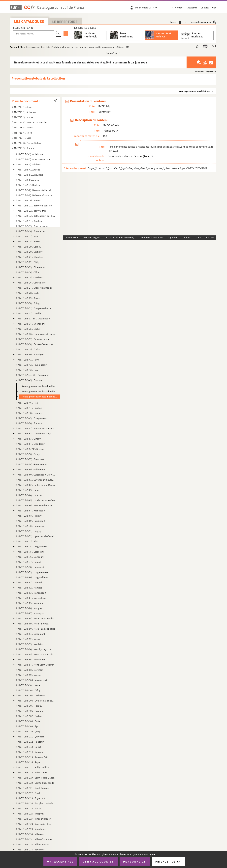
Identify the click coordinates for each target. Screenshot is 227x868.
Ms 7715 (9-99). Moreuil (30, 675)
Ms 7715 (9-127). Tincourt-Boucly (35, 819)
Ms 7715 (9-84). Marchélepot (32, 598)
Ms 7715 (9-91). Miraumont (31, 634)
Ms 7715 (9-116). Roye (29, 762)
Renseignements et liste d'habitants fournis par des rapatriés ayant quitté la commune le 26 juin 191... (40, 397)
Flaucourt (109, 131)
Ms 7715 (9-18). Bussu (29, 241)
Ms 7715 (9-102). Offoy (29, 690)
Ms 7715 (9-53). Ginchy (29, 439)
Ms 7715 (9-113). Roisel (29, 747)
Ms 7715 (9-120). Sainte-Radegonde (36, 783)
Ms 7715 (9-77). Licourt (29, 562)
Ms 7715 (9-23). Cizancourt (31, 267)
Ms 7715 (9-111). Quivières (31, 737)
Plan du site (72, 238)
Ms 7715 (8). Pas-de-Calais (27, 143)
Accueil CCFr (17, 47)
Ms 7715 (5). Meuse (24, 127)
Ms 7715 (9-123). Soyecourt (32, 798)
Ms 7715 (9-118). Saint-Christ (32, 772)
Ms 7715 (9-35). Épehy (29, 329)
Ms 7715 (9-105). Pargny (30, 706)
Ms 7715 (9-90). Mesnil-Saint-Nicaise (36, 629)
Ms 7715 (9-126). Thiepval (31, 814)
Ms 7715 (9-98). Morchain (31, 670)
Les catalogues (29, 21)
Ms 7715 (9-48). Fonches (30, 413)
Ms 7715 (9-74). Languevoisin (33, 546)
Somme (103, 112)
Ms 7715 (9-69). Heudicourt (32, 521)
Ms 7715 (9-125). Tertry (29, 808)
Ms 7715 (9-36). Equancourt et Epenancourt (37, 334)
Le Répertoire (65, 22)
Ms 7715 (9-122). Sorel (29, 793)
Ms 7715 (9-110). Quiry (29, 731)
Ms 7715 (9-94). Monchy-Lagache (35, 649)
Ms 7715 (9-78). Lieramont (31, 567)
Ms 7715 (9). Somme (24, 148)
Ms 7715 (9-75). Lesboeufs (31, 552)
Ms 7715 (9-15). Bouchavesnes (33, 226)
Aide (214, 8)
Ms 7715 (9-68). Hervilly (30, 516)
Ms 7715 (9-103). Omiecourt (32, 695)
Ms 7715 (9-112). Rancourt (31, 742)
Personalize (135, 862)
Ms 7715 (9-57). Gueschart (31, 459)
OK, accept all (60, 862)
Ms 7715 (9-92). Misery (29, 639)
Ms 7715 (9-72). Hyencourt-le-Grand (36, 536)
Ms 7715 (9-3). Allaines (29, 164)
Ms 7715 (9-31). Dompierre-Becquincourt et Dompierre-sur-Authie (37, 308)
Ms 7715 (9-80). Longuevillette (33, 577)
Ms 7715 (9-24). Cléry (28, 272)
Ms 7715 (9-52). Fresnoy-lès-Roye (34, 434)
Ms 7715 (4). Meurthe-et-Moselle (30, 122)
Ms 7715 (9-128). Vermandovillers (35, 824)
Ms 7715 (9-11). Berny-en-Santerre (35, 206)
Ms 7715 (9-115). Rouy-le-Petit (33, 757)
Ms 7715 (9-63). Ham (28, 490)
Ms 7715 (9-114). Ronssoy (31, 752)
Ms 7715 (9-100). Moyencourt (32, 680)
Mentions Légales (92, 238)
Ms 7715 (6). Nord (23, 133)
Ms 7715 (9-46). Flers (28, 403)
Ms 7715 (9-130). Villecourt (31, 834)
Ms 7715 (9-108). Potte (29, 721)
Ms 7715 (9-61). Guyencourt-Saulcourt (37, 480)
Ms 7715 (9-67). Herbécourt (32, 511)
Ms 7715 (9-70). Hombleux (31, 526)
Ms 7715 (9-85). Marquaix (31, 603)
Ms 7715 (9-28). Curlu (29, 293)
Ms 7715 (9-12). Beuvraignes (32, 211)
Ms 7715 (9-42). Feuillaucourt (33, 365)
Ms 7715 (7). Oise (23, 138)
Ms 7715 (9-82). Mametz (30, 588)
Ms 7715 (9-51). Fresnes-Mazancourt (36, 428)
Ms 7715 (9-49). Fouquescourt (33, 418)
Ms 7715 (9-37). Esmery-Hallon (33, 339)
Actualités (192, 8)
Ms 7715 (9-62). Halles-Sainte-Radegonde (37, 485)
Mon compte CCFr (147, 8)
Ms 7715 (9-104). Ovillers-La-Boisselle (37, 701)
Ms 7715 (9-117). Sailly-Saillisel (34, 767)
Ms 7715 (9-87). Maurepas (31, 613)
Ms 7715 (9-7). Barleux (29, 185)
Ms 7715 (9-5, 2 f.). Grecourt (32, 449)
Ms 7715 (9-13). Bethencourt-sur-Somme (37, 216)
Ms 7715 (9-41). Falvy (28, 360)
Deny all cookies (98, 862)
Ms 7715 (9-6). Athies (28, 180)
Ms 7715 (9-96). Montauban (32, 659)
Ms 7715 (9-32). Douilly (29, 313)
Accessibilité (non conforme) (120, 238)
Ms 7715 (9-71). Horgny (30, 531)
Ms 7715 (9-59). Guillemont (31, 469)
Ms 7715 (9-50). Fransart (30, 423)
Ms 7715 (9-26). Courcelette (32, 283)
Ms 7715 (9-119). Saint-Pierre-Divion (36, 778)
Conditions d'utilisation (151, 238)
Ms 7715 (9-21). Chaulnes (31, 257)
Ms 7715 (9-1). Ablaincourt (31, 154)
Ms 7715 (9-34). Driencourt (31, 324)
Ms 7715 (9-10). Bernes (29, 200)
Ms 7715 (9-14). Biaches (30, 221)
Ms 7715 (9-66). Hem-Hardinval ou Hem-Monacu (37, 505)
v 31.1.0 (210, 238)
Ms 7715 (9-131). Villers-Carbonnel (35, 839)
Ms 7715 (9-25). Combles (30, 277)
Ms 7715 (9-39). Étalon (29, 349)
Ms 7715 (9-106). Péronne (31, 711)
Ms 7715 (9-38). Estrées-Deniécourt (35, 344)
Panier (176, 22)
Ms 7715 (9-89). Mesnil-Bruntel (33, 624)
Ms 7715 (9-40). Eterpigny (31, 354)
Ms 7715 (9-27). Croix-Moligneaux (35, 288)
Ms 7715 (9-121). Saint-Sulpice (33, 788)
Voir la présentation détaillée (194, 91)
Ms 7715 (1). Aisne (23, 107)
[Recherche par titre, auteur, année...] (34, 34)
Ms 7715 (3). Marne (24, 117)
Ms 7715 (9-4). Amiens (29, 170)
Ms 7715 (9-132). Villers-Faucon (34, 844)
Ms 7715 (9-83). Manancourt (32, 593)
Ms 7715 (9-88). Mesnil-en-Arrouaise (36, 618)
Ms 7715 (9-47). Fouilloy (30, 408)
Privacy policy (168, 862)
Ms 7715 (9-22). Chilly (29, 262)
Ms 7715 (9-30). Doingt (29, 303)
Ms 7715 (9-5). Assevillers (30, 175)
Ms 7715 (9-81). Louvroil (30, 582)
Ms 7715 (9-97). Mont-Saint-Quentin (36, 665)
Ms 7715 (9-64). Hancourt (31, 495)
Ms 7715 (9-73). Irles (28, 541)
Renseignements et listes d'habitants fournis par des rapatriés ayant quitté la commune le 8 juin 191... (40, 391)
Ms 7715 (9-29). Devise (29, 298)
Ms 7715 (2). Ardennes (25, 112)
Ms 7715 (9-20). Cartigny (30, 252)
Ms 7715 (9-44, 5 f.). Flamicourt (33, 375)
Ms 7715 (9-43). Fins (28, 370)
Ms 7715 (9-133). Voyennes (31, 850)
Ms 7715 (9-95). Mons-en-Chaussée (35, 654)
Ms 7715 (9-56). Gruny (29, 454)
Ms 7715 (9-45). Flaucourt (31, 380)
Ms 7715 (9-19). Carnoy (29, 247)
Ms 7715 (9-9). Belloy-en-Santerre (35, 195)
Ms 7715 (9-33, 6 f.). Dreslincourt (34, 319)
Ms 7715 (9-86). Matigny (30, 608)
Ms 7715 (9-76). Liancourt (31, 557)
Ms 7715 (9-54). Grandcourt (32, 444)
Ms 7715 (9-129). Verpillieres (32, 829)
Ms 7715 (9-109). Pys (28, 726)
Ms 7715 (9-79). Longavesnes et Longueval (37, 572)
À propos (179, 8)
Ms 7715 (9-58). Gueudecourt (32, 464)
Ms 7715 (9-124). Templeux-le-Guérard (37, 803)
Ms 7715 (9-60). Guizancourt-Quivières (37, 475)
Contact (205, 8)
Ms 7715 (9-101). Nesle (29, 685)
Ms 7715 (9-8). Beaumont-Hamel (34, 190)
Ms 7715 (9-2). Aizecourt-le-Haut (34, 159)
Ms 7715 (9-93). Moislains (31, 644)
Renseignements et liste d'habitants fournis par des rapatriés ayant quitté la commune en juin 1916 (40, 386)
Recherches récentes (203, 22)
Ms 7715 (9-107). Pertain (30, 716)
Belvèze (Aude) (142, 156)
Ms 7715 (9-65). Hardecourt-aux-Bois (37, 500)
